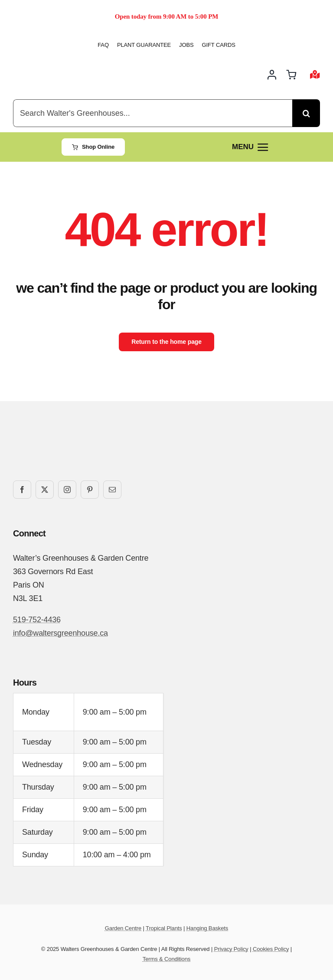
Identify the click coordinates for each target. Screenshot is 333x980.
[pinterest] (90, 490)
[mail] (112, 490)
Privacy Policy (231, 949)
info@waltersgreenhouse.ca (60, 633)
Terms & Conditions (166, 959)
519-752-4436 (37, 620)
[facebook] (22, 490)
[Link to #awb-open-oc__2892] (315, 75)
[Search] (306, 113)
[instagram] (67, 490)
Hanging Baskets (207, 928)
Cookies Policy (271, 949)
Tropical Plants (164, 928)
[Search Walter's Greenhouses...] (153, 113)
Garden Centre (123, 928)
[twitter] (45, 490)
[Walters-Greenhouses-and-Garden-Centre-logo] (54, 65)
